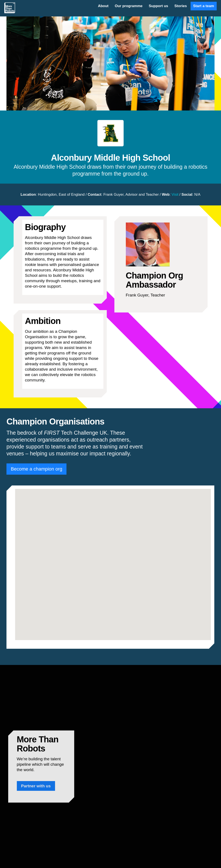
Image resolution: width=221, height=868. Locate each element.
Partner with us (36, 786)
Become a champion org (36, 469)
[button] (113, 562)
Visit (175, 195)
